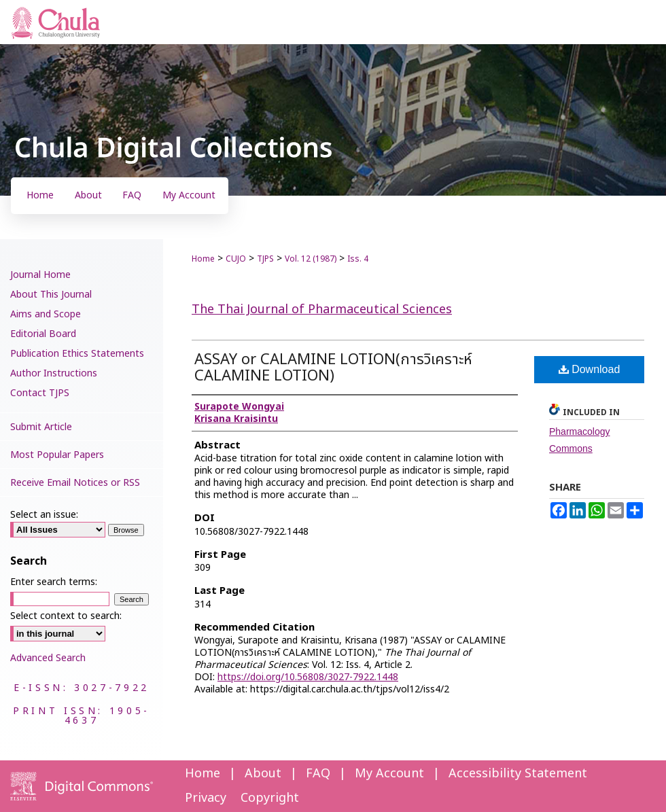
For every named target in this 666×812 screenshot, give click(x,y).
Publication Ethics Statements (77, 354)
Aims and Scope (46, 314)
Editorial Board (43, 334)
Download (590, 369)
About (263, 774)
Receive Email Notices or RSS (75, 483)
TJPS (265, 259)
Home (203, 259)
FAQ (318, 774)
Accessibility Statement (518, 774)
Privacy (206, 798)
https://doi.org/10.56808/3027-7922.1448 (308, 677)
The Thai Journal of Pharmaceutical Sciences (322, 310)
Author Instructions (54, 373)
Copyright (270, 798)
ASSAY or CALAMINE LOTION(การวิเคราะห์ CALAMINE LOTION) (333, 368)
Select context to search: (66, 616)
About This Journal (51, 295)
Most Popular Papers (57, 455)
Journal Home (40, 275)
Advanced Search (48, 658)
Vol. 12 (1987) (311, 259)
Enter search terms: (54, 582)
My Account (389, 774)
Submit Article (41, 427)
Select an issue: (44, 515)
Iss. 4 (358, 259)
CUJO (236, 259)
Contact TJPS (40, 393)
